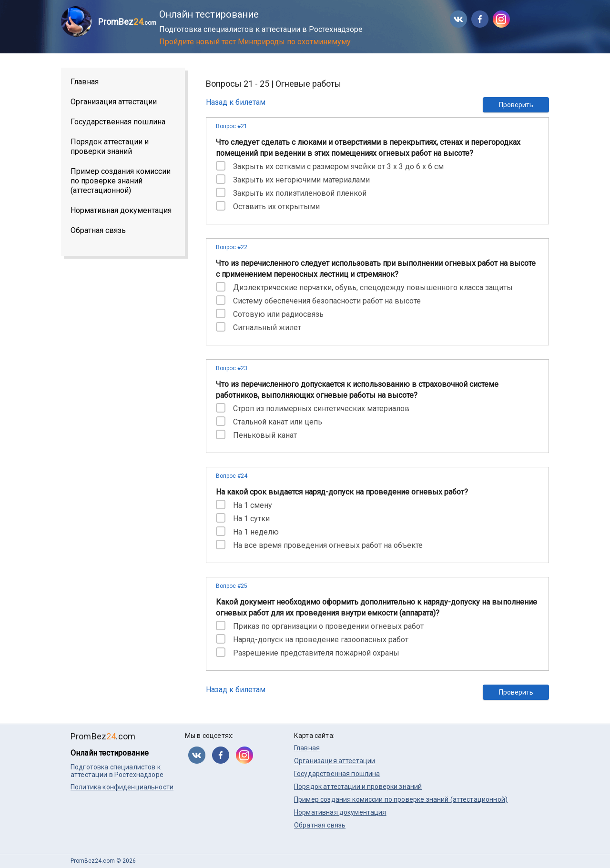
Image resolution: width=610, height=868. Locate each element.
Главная (85, 82)
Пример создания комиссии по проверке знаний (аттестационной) (121, 181)
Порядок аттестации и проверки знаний (110, 146)
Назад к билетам (236, 102)
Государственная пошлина (118, 122)
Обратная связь (98, 230)
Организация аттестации (114, 102)
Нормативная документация (121, 210)
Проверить (516, 105)
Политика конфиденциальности (122, 787)
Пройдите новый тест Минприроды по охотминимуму (255, 42)
